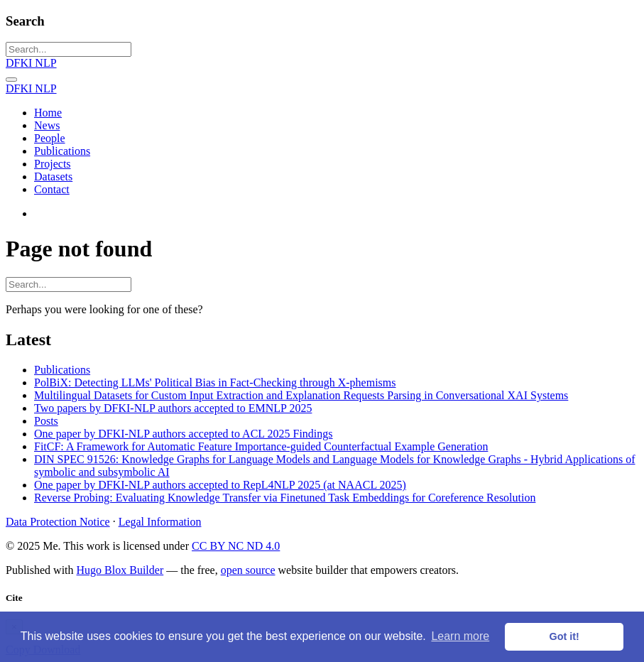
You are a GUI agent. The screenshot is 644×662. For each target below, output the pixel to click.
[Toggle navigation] (11, 80)
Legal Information (160, 522)
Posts (46, 421)
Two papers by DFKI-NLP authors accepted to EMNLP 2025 (173, 408)
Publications (62, 370)
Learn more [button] (460, 636)
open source (248, 570)
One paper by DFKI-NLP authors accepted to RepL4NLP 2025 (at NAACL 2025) (220, 485)
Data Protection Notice (58, 522)
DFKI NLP (31, 63)
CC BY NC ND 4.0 (236, 546)
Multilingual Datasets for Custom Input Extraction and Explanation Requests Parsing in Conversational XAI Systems (301, 395)
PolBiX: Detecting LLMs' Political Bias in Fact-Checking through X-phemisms (215, 382)
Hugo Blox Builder (120, 570)
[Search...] (69, 49)
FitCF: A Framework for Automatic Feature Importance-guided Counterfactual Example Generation (261, 446)
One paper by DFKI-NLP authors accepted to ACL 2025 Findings (184, 434)
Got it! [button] (564, 636)
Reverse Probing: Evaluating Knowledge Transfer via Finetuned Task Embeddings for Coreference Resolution (285, 498)
